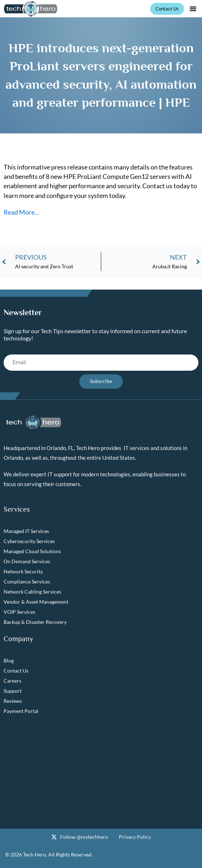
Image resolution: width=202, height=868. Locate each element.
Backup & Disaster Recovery (35, 622)
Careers (12, 681)
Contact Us (16, 671)
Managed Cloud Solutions (32, 551)
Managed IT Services (26, 531)
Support (13, 691)
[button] (193, 9)
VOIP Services (19, 612)
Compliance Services (27, 581)
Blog (9, 660)
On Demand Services (27, 561)
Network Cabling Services (32, 592)
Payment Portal (21, 711)
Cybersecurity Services (29, 541)
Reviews (13, 701)
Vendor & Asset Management (36, 602)
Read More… (21, 212)
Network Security (23, 571)
